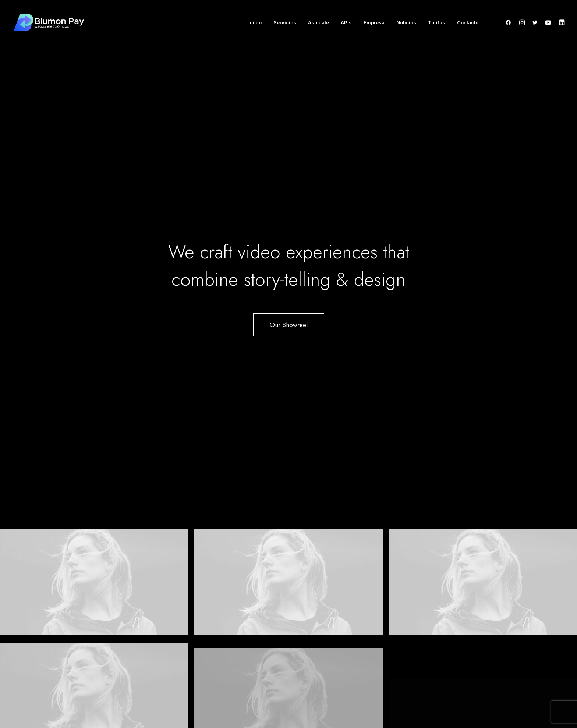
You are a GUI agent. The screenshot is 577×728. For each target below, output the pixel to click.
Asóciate (318, 22)
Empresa (374, 22)
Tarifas (437, 22)
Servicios (285, 22)
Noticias (406, 22)
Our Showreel (289, 171)
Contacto (468, 22)
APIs (346, 22)
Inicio (255, 22)
